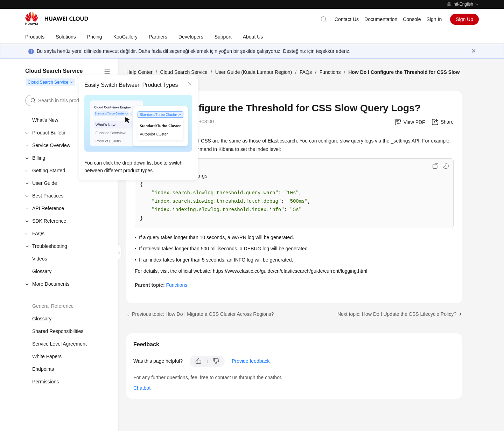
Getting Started (49, 171)
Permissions (45, 382)
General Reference (53, 306)
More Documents (51, 284)
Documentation (381, 19)
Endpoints (43, 369)
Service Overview (51, 145)
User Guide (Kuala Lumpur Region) (254, 72)
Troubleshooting (50, 246)
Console (412, 19)
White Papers (47, 356)
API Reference (48, 208)
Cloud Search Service (184, 72)
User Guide (45, 183)
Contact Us (347, 19)
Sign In (434, 19)
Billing (39, 158)
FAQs (38, 234)
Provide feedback (251, 361)
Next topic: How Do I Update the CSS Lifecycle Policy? (397, 314)
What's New (45, 120)
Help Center (139, 72)
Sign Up (464, 19)
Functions (330, 72)
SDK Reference (49, 221)
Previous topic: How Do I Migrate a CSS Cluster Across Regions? (203, 314)
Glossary (42, 271)
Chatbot (142, 388)
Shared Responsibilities (58, 331)
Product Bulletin (49, 133)
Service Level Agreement (59, 344)
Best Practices (48, 196)
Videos (40, 259)
